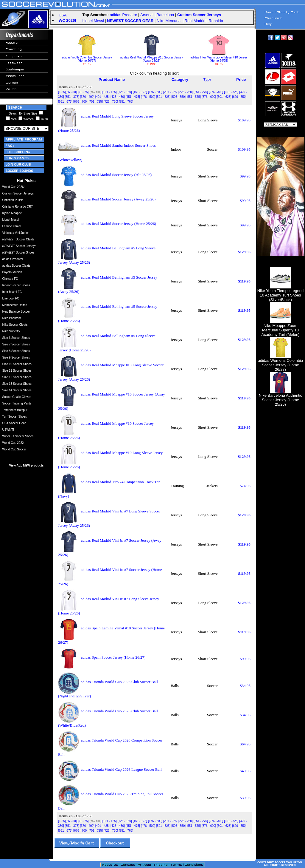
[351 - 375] (72, 97)
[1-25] (62, 92)
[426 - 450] (118, 97)
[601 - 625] (224, 97)
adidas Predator (124, 15)
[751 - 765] (126, 102)
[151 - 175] (140, 92)
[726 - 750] (111, 102)
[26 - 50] (71, 92)
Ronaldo (216, 21)
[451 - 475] (133, 97)
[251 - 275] (201, 92)
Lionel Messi (93, 21)
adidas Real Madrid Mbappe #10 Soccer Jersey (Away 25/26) (152, 58)
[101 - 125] (110, 92)
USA (63, 15)
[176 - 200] (155, 92)
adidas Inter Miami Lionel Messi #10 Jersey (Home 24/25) (219, 58)
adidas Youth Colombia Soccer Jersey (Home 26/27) (87, 58)
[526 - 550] (178, 97)
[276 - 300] (216, 92)
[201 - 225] (170, 92)
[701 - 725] (96, 102)
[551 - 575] (194, 97)
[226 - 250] (186, 92)
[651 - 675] (65, 102)
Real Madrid (195, 21)
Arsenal (147, 15)
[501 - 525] (163, 97)
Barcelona (165, 15)
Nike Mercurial (169, 21)
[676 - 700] (80, 102)
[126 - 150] (125, 92)
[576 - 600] (209, 97)
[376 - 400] (87, 97)
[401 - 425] (102, 97)
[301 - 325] (231, 92)
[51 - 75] (83, 92)
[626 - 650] (239, 97)
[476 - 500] (148, 97)
